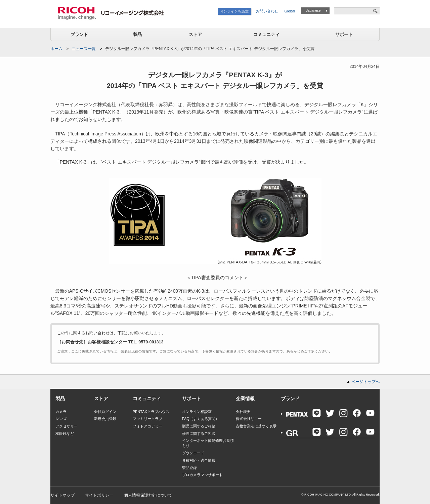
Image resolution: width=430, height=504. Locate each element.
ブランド (79, 34)
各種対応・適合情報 (199, 460)
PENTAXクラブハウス (151, 412)
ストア (195, 34)
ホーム (56, 49)
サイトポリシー (99, 495)
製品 (137, 34)
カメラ (61, 412)
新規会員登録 (105, 419)
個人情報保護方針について (148, 495)
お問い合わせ (267, 11)
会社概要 (243, 412)
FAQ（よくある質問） (201, 419)
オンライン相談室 (235, 11)
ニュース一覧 (84, 49)
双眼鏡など (65, 433)
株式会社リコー (249, 419)
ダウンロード (193, 453)
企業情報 (245, 398)
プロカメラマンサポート (202, 475)
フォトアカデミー (147, 426)
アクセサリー (67, 426)
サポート (344, 34)
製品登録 (189, 468)
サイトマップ (62, 495)
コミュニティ (266, 34)
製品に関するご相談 (199, 426)
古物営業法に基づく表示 (256, 426)
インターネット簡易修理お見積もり (208, 443)
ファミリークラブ (147, 419)
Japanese (313, 11)
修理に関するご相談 (199, 433)
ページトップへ (365, 382)
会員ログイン (105, 412)
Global (290, 11)
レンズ (61, 419)
